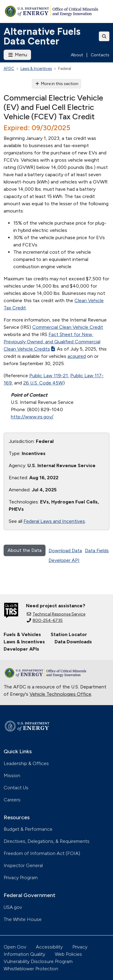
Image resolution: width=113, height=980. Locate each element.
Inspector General (23, 865)
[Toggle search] (104, 36)
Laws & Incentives (36, 69)
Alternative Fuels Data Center (42, 36)
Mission (12, 775)
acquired (77, 356)
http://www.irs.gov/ (32, 417)
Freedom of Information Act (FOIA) (42, 853)
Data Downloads (73, 642)
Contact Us (16, 788)
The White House (23, 919)
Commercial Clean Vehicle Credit (68, 327)
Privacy (80, 947)
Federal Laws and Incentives (54, 521)
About (77, 55)
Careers (12, 800)
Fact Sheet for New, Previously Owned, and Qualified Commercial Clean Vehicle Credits (52, 342)
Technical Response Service (56, 614)
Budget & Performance (28, 829)
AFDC (9, 69)
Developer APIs (21, 649)
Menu (17, 55)
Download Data (65, 551)
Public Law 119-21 (49, 376)
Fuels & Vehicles (22, 634)
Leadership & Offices (26, 763)
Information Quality (24, 954)
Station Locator (69, 634)
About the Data (25, 550)
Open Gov (15, 947)
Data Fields (97, 551)
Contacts (100, 55)
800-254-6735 (45, 620)
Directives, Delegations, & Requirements (47, 841)
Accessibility (49, 947)
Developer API (64, 560)
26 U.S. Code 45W (43, 383)
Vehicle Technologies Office (60, 694)
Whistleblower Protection (31, 969)
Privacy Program (21, 878)
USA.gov (13, 907)
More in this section (56, 84)
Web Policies (68, 954)
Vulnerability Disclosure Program (38, 961)
